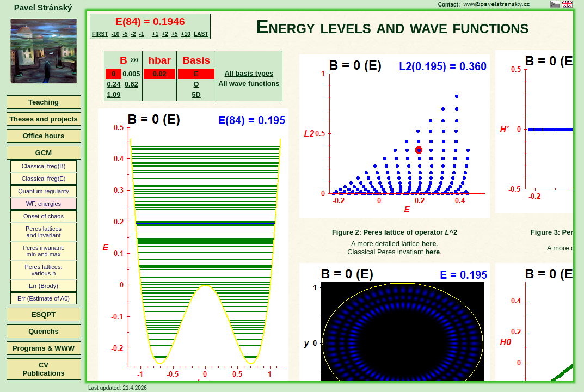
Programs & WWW (44, 348)
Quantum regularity (44, 191)
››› (135, 59)
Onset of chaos (44, 216)
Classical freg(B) (44, 166)
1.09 (113, 94)
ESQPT (44, 314)
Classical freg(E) (44, 179)
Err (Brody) (44, 286)
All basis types (249, 73)
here (429, 244)
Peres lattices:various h (43, 270)
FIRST (100, 34)
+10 (186, 34)
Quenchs (44, 331)
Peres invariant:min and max (44, 251)
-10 (116, 34)
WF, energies (44, 204)
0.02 (160, 74)
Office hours (44, 136)
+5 (175, 34)
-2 (133, 34)
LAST (201, 34)
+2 (165, 34)
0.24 (113, 84)
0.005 (131, 74)
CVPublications (43, 369)
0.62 (131, 84)
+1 (156, 34)
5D (196, 94)
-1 (142, 34)
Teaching (44, 102)
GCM (44, 153)
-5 (125, 34)
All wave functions (249, 84)
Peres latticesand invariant (44, 232)
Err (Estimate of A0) (44, 298)
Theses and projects (44, 119)
